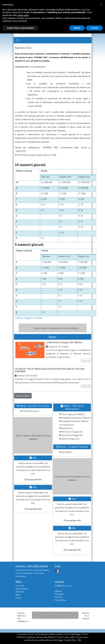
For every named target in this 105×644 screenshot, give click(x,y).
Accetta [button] (94, 28)
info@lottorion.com (63, 586)
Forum (18, 598)
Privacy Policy (60, 600)
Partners (58, 597)
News (18, 595)
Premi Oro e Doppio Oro (71, 432)
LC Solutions (86, 617)
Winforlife (20, 592)
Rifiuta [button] (77, 28)
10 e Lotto (20, 586)
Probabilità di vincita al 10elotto (75, 418)
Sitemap (58, 591)
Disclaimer (59, 594)
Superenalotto (21, 589)
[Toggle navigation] (18, 40)
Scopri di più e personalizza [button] (20, 28)
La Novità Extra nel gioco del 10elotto (64, 342)
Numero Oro (66, 428)
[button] (101, 5)
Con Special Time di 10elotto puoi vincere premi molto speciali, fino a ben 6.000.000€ (50, 370)
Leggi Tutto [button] (86, 361)
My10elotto (66, 452)
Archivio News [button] (23, 396)
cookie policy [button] (23, 15)
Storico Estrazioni (30, 411)
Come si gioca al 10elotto (72, 414)
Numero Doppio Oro (69, 439)
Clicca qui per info (33, 479)
